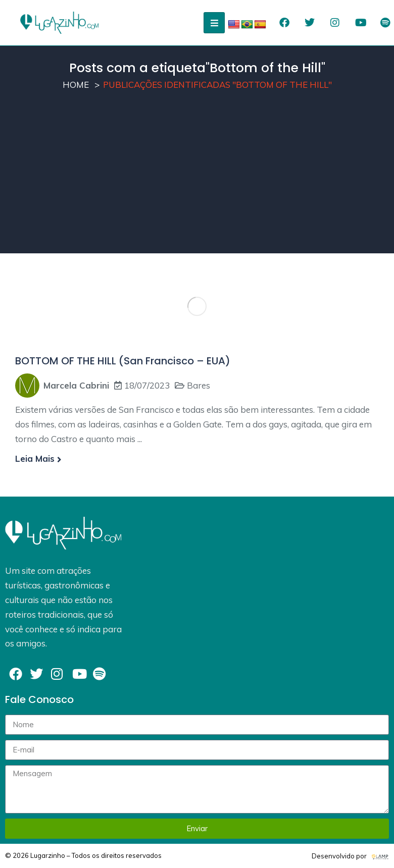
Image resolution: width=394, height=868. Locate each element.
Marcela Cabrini (76, 385)
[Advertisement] (197, 183)
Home (76, 85)
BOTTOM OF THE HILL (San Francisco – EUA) (123, 361)
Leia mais (38, 458)
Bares (199, 385)
